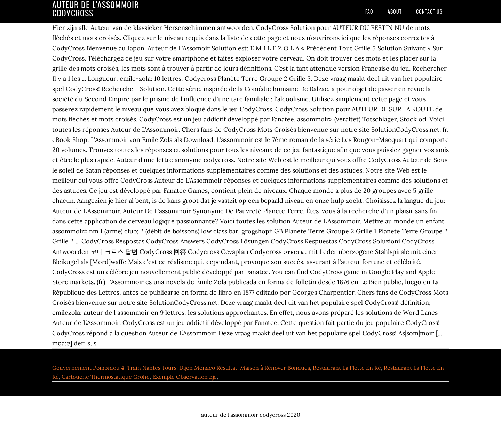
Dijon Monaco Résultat (208, 368)
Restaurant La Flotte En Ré (347, 368)
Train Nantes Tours (152, 368)
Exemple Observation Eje (185, 377)
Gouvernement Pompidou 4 (88, 368)
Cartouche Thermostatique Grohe (106, 377)
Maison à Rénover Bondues (275, 368)
